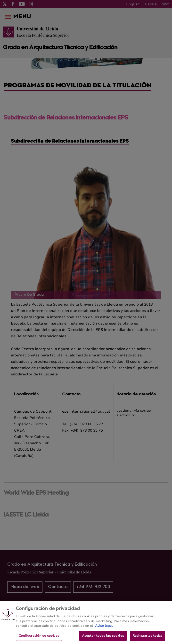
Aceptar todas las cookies (103, 637)
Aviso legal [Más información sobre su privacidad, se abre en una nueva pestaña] (104, 627)
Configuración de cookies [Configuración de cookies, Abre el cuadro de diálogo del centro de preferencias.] (39, 637)
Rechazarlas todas (147, 637)
